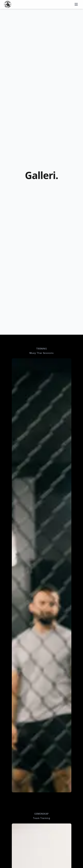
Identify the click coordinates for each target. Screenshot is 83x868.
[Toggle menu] (76, 4)
